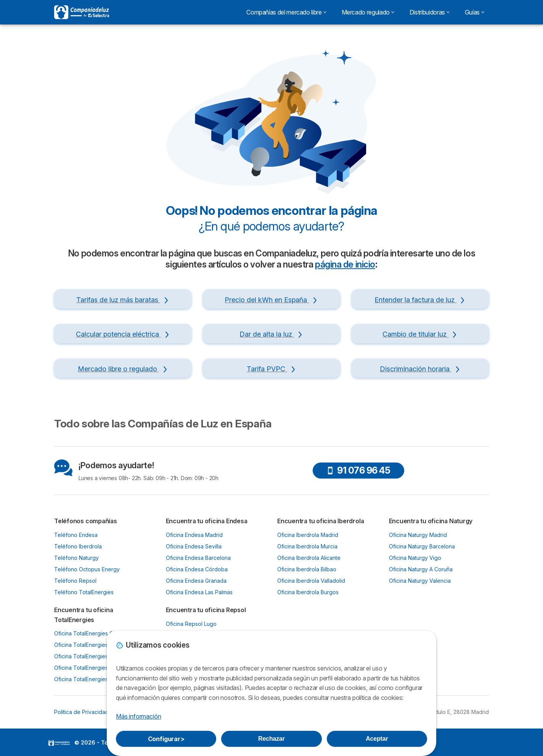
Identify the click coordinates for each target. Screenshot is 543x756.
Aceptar (377, 739)
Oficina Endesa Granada (196, 581)
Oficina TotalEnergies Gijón (88, 633)
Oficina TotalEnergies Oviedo (91, 645)
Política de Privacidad (81, 712)
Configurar (166, 739)
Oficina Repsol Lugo (191, 624)
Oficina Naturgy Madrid (418, 535)
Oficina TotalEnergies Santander (95, 679)
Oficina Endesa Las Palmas (199, 592)
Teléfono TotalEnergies (84, 592)
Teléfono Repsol (75, 581)
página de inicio (345, 264)
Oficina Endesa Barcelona (198, 558)
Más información (138, 716)
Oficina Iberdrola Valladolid (311, 581)
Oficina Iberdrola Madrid (308, 535)
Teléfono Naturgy (76, 558)
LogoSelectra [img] (59, 743)
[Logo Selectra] (82, 12)
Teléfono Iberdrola (78, 546)
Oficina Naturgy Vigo (415, 558)
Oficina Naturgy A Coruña (421, 569)
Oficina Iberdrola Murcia (307, 546)
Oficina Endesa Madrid (194, 535)
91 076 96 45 (358, 470)
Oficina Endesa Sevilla (194, 546)
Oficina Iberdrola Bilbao (307, 569)
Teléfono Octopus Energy (87, 569)
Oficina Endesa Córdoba (197, 569)
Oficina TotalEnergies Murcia (90, 668)
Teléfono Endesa (76, 535)
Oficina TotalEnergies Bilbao (90, 656)
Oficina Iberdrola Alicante (309, 558)
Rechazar (271, 739)
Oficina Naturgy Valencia (420, 581)
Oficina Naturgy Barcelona (422, 546)
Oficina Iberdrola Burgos (308, 592)
